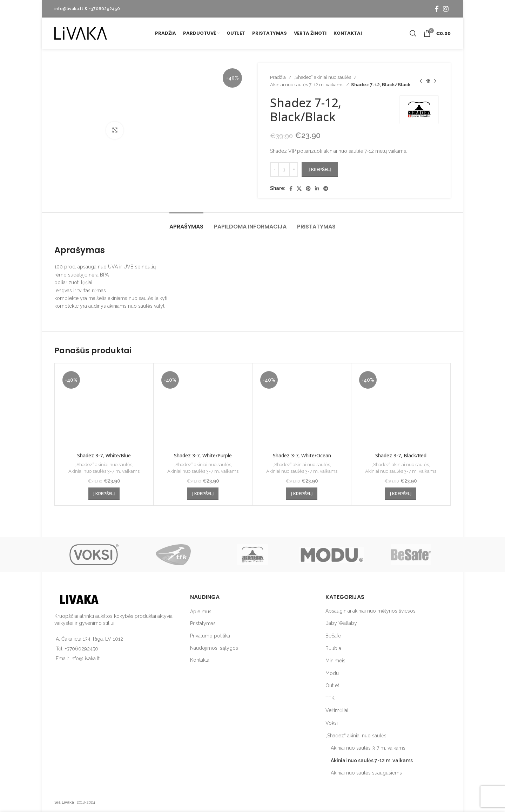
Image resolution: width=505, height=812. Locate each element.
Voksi (332, 723)
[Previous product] (421, 81)
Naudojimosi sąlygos (214, 648)
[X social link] (299, 189)
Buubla (333, 648)
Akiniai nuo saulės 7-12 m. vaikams (307, 84)
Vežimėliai (337, 710)
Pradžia (278, 77)
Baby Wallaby (341, 623)
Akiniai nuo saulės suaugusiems (366, 773)
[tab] (186, 223)
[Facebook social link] (437, 9)
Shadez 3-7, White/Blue (104, 455)
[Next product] (435, 81)
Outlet (332, 685)
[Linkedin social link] (317, 189)
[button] (104, 494)
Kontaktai (200, 660)
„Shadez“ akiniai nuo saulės (323, 77)
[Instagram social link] (446, 9)
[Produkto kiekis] (284, 170)
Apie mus (201, 612)
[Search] (413, 33)
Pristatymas (203, 623)
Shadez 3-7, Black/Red (401, 455)
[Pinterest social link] (308, 189)
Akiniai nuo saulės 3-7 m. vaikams (104, 471)
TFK (330, 698)
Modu (332, 673)
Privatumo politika (210, 636)
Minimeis (335, 661)
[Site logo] (81, 33)
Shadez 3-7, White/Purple (203, 455)
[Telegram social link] (326, 189)
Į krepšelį (320, 169)
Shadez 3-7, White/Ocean (302, 455)
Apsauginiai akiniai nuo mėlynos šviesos (371, 611)
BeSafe (333, 636)
